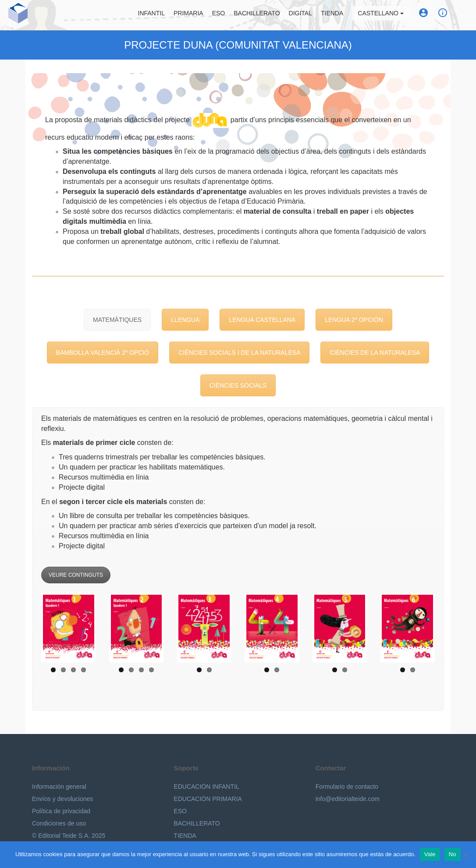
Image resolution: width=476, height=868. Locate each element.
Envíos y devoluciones (62, 799)
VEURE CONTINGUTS (76, 575)
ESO (222, 15)
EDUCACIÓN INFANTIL (206, 787)
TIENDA (185, 836)
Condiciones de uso (59, 823)
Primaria (192, 15)
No (453, 854)
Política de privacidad (61, 811)
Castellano (384, 15)
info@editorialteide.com (348, 799)
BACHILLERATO (197, 823)
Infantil (155, 15)
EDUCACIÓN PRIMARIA (208, 799)
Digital (304, 15)
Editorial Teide (15, 15)
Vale (430, 854)
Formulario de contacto (347, 787)
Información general (59, 787)
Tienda (336, 15)
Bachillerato (260, 15)
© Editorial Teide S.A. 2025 (69, 836)
